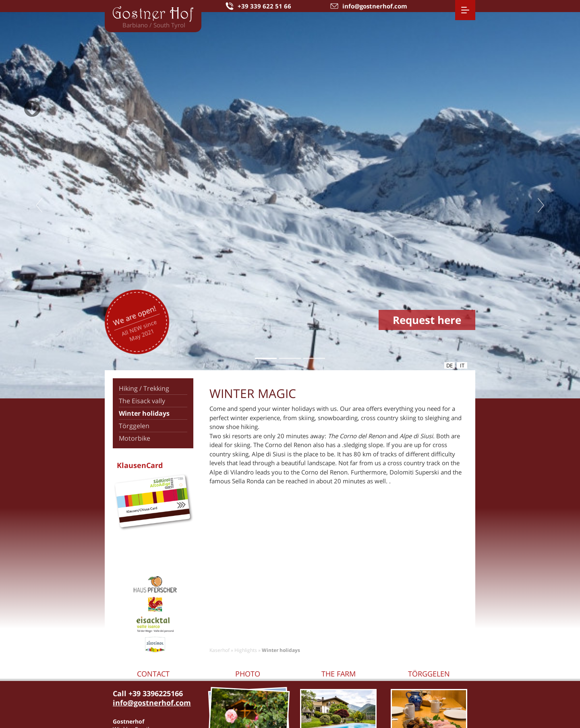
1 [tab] (266, 358)
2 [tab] (290, 358)
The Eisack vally (142, 401)
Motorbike (135, 438)
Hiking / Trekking (144, 388)
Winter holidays (144, 413)
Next (541, 205)
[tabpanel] (290, 205)
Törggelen (134, 426)
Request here (427, 320)
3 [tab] (314, 358)
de (449, 365)
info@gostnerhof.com (152, 703)
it (462, 365)
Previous (39, 205)
